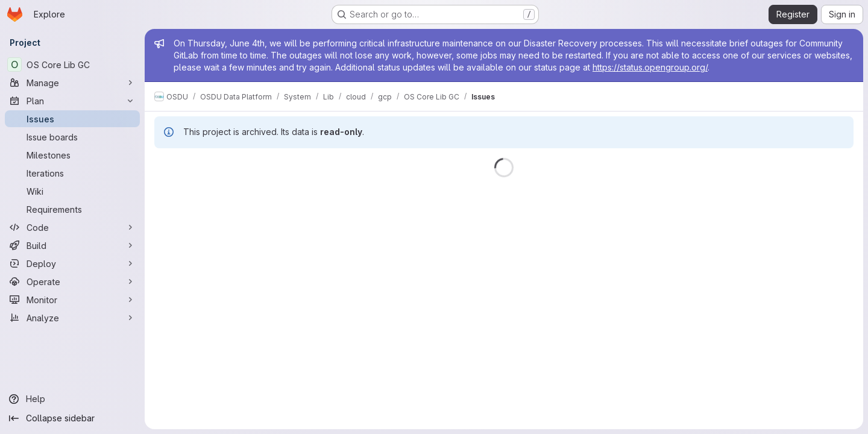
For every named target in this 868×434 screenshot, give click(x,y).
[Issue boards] (72, 137)
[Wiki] (72, 191)
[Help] (72, 399)
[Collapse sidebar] (72, 418)
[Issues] (72, 119)
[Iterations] (72, 173)
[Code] (72, 227)
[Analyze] (72, 318)
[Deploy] (72, 263)
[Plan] (72, 101)
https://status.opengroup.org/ (650, 67)
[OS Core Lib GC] (72, 64)
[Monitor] (72, 300)
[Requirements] (72, 209)
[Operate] (72, 281)
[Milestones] (72, 155)
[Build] (72, 245)
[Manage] (72, 83)
